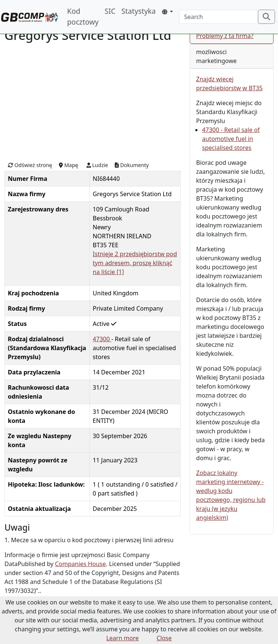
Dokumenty (132, 165)
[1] (120, 272)
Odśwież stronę (30, 165)
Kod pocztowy (83, 16)
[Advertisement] (93, 101)
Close (164, 638)
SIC (110, 11)
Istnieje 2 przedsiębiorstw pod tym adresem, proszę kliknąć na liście (135, 263)
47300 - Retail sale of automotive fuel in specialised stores (231, 139)
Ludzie (97, 165)
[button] (168, 12)
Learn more (122, 638)
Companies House (81, 564)
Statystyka (139, 11)
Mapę (69, 165)
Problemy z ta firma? (225, 36)
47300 (102, 339)
